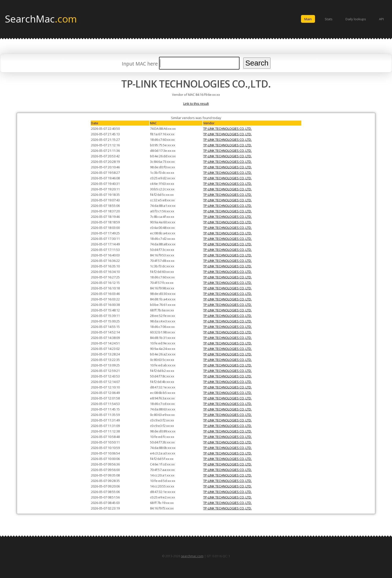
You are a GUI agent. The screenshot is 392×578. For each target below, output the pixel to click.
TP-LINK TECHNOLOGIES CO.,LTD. (227, 129)
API (381, 19)
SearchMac (41, 19)
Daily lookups (356, 19)
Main (308, 19)
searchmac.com (192, 556)
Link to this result (196, 104)
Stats (329, 19)
